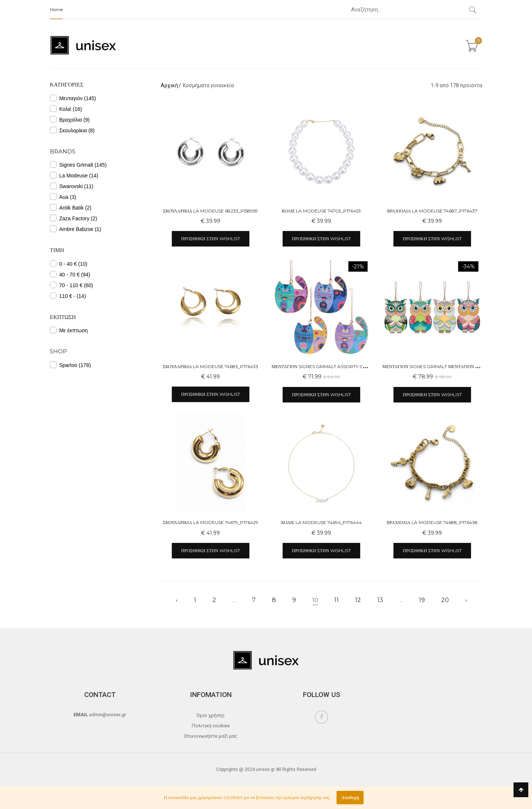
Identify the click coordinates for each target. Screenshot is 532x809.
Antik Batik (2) (71, 207)
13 (380, 600)
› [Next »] (466, 600)
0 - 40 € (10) (69, 264)
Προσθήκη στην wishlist (210, 239)
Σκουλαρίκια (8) (72, 130)
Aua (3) (63, 197)
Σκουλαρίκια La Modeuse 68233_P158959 (211, 211)
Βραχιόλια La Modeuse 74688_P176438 (432, 522)
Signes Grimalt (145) (78, 164)
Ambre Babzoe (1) (76, 229)
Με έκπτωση (69, 330)
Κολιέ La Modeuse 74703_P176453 (321, 211)
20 (445, 600)
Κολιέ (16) (66, 109)
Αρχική (169, 85)
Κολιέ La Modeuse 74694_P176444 (321, 522)
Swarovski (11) (72, 186)
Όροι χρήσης (211, 715)
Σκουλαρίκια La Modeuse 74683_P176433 (211, 366)
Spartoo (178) (70, 365)
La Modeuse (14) (74, 175)
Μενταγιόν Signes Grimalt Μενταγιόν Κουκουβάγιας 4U (449, 366)
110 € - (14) (68, 296)
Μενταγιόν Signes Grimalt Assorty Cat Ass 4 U (329, 366)
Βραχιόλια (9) (70, 119)
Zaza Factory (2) (74, 218)
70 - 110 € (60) (71, 285)
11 (337, 600)
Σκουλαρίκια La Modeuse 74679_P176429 (211, 522)
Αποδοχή (350, 797)
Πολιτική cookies (211, 726)
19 (422, 600)
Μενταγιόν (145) (73, 98)
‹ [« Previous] (177, 600)
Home (56, 9)
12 (358, 600)
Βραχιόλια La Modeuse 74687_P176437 (432, 211)
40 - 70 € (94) (70, 274)
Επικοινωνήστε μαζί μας (211, 736)
